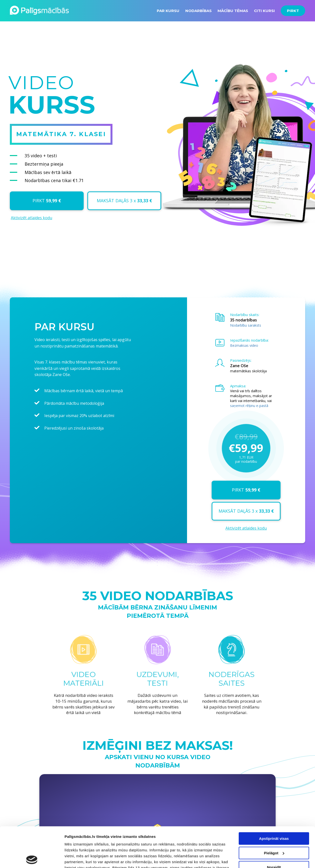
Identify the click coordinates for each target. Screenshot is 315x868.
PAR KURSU (168, 11)
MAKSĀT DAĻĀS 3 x (124, 201)
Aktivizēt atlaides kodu (31, 218)
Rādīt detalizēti (78, 858)
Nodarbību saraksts (246, 325)
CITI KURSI (264, 11)
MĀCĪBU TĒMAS (233, 11)
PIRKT (293, 11)
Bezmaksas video (244, 345)
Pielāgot (274, 813)
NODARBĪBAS (198, 11)
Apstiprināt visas (274, 798)
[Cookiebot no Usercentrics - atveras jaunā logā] (32, 858)
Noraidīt (274, 827)
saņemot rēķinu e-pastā (249, 406)
